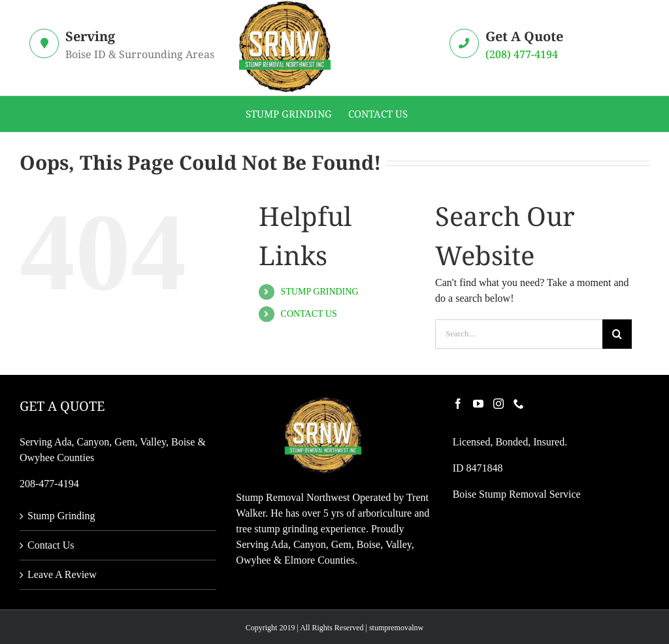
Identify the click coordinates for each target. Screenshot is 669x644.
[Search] (617, 334)
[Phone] (519, 404)
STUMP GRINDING (320, 292)
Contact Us (51, 545)
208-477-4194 (49, 484)
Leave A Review (62, 574)
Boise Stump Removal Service (517, 494)
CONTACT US (309, 314)
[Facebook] (458, 404)
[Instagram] (498, 404)
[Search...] (519, 334)
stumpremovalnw (396, 628)
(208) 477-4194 (522, 54)
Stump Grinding (61, 516)
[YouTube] (478, 404)
